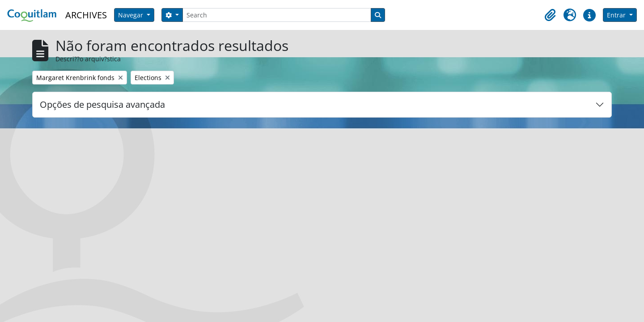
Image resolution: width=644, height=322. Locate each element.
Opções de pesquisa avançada (102, 104)
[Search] (277, 15)
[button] (550, 15)
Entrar (617, 15)
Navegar (131, 15)
